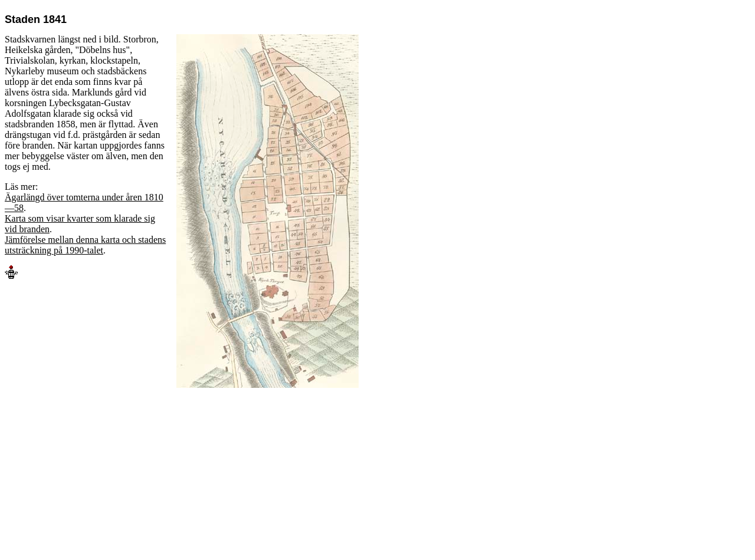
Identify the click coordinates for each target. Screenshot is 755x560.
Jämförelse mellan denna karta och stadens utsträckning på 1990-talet (85, 245)
